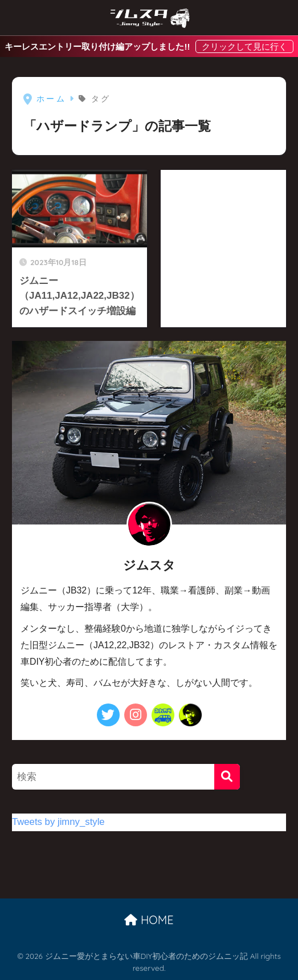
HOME (149, 920)
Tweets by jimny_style (58, 822)
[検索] (227, 777)
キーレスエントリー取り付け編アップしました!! (98, 46)
